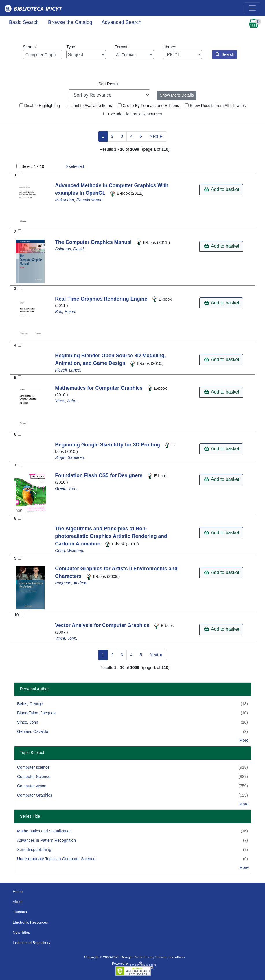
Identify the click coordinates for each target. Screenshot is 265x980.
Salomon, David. (70, 249)
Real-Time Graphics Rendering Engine (102, 299)
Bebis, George (30, 704)
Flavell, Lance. (68, 370)
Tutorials (20, 912)
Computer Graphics (35, 795)
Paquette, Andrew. (71, 583)
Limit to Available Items (89, 106)
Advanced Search (122, 22)
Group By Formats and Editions (148, 106)
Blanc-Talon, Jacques (36, 713)
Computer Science (34, 777)
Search (225, 54)
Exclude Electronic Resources (133, 114)
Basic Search (24, 22)
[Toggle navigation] (252, 8)
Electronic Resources (30, 922)
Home (18, 892)
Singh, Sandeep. (70, 457)
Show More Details (177, 95)
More (244, 740)
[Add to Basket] (20, 175)
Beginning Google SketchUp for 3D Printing (108, 445)
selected (75, 166)
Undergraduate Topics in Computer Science (56, 859)
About (18, 902)
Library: (182, 52)
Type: (86, 52)
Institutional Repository (32, 943)
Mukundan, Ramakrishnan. (79, 200)
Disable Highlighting (40, 106)
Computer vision (32, 786)
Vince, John (28, 722)
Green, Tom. (66, 488)
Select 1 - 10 (33, 166)
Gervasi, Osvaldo (33, 731)
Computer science (33, 767)
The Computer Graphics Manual (94, 242)
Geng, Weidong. (70, 551)
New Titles (21, 932)
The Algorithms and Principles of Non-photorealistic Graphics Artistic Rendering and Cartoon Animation (111, 536)
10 (16, 615)
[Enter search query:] (43, 55)
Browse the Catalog (70, 22)
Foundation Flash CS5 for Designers (99, 475)
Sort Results (109, 84)
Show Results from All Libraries (215, 106)
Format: (134, 52)
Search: (43, 52)
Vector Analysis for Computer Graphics (103, 625)
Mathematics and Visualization (44, 831)
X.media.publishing (34, 850)
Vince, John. (66, 401)
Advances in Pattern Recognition (46, 840)
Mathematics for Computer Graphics (99, 388)
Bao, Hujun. (66, 312)
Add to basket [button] (222, 189)
